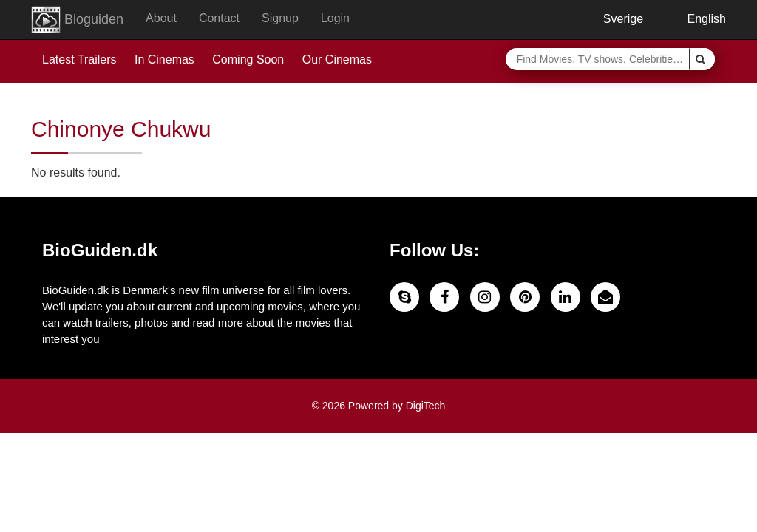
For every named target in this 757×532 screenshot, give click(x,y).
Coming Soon (248, 59)
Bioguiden (77, 20)
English (696, 19)
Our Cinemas (337, 59)
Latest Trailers (79, 59)
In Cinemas (164, 59)
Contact (219, 18)
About (161, 18)
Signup (280, 18)
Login (335, 18)
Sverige (612, 19)
